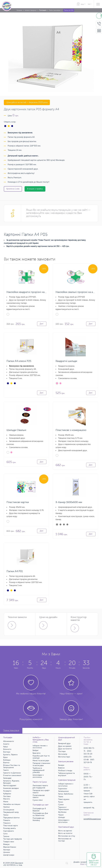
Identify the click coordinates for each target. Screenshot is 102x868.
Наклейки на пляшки (12, 804)
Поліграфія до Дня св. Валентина (40, 814)
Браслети (36, 753)
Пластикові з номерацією (71, 430)
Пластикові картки (18, 502)
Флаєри (6, 844)
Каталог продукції (31, 10)
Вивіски (61, 768)
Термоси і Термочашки (63, 808)
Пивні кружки (64, 799)
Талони (6, 836)
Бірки (5, 757)
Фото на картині (65, 831)
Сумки (61, 805)
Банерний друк (64, 743)
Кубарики (7, 794)
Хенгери (7, 850)
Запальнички (63, 791)
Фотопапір (63, 754)
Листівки (7, 796)
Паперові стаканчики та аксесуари (41, 764)
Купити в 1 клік (13, 189)
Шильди (61, 817)
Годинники (63, 789)
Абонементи (8, 741)
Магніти (6, 799)
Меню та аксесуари (41, 761)
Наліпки (6, 807)
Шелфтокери (9, 855)
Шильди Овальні (16, 430)
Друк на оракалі (65, 746)
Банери (61, 765)
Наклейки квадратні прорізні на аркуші (30, 292)
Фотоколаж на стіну (67, 836)
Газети (6, 770)
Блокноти (7, 749)
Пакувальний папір (11, 812)
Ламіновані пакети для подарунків (40, 787)
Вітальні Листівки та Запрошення (12, 766)
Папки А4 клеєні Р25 (19, 361)
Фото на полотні (65, 833)
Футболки (62, 812)
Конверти (7, 791)
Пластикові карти (10, 826)
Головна (19, 10)
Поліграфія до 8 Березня (39, 810)
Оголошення (9, 810)
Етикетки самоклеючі (12, 775)
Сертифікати (8, 831)
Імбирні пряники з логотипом (66, 785)
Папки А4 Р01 (15, 571)
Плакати (7, 820)
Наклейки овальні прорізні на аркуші (78, 292)
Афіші (5, 747)
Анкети (6, 744)
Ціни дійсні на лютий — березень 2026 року (27, 102)
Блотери (7, 752)
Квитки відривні (10, 786)
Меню (6, 802)
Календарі (7, 778)
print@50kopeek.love (92, 819)
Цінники (7, 852)
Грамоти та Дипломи (12, 773)
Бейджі (35, 750)
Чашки (61, 815)
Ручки (61, 802)
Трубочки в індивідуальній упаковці (38, 770)
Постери (62, 751)
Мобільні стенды (65, 771)
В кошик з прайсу (35, 189)
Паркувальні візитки (11, 818)
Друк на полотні (65, 749)
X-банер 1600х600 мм (69, 502)
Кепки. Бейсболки (66, 794)
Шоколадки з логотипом (38, 776)
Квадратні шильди (66, 361)
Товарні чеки (9, 842)
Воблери (7, 760)
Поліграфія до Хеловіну (38, 819)
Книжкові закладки (11, 788)
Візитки (6, 763)
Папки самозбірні (55, 10)
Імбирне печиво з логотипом (40, 747)
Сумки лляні (38, 800)
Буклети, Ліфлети (10, 755)
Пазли (61, 797)
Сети (5, 834)
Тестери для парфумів (12, 839)
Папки (6, 815)
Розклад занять (9, 828)
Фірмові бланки (10, 847)
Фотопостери (64, 757)
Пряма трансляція (11, 730)
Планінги (7, 823)
